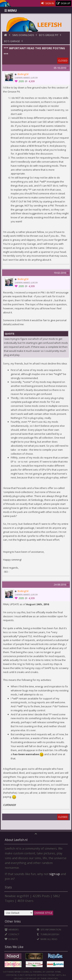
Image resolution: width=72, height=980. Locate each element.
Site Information (49, 930)
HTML (58, 972)
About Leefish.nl (16, 840)
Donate (11, 939)
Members (12, 930)
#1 (68, 68)
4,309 (31, 81)
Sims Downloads (23, 35)
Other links (13, 921)
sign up (55, 874)
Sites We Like (14, 947)
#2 (68, 273)
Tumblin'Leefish (48, 934)
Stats (8, 887)
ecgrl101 (23, 896)
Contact (12, 934)
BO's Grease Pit (49, 35)
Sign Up (64, 3)
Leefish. (50, 972)
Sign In (48, 3)
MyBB (18, 972)
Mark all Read (47, 939)
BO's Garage (12, 41)
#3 (68, 585)
